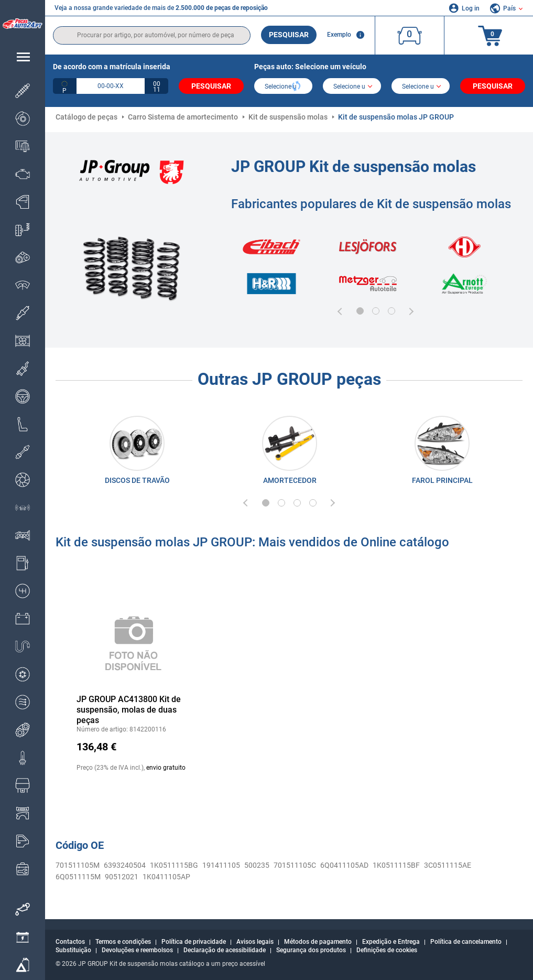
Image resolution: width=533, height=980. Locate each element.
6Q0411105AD (344, 865)
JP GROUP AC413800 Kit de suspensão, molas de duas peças (129, 710)
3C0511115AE (448, 865)
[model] (352, 87)
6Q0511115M (78, 877)
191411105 (221, 865)
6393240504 (125, 865)
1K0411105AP (166, 877)
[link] (137, 453)
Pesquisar (289, 35)
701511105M (78, 865)
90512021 (122, 877)
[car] (421, 87)
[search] (152, 35)
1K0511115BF (396, 865)
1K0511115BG (174, 865)
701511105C (295, 865)
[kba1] (111, 86)
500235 (257, 865)
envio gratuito (166, 768)
